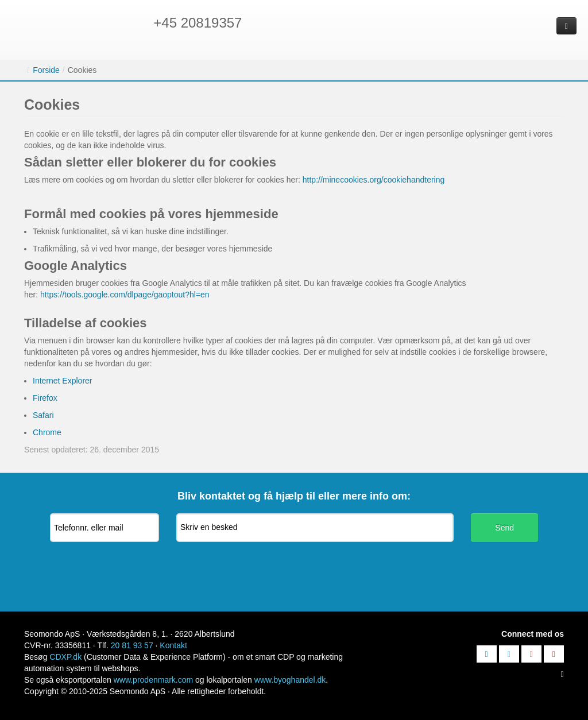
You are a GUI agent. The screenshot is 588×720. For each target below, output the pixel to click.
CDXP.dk (65, 657)
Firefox (45, 398)
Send (504, 528)
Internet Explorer (63, 381)
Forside (46, 70)
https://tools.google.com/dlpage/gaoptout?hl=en (125, 295)
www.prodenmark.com (154, 680)
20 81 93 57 (132, 645)
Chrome (47, 432)
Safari (43, 415)
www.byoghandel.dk (290, 680)
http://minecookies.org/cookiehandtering (374, 180)
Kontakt (173, 645)
